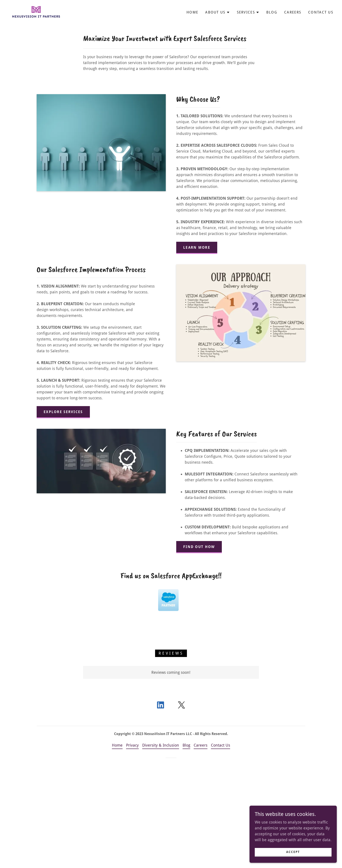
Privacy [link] (132, 745)
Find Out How (199, 547)
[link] (36, 12)
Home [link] (192, 12)
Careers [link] (293, 12)
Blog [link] (272, 12)
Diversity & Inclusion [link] (161, 745)
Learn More (197, 248)
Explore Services (63, 412)
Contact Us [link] (321, 12)
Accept (293, 852)
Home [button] (117, 745)
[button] (217, 12)
